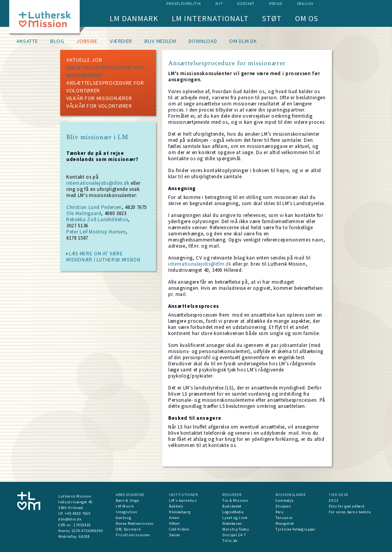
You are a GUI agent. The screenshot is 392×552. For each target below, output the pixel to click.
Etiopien (283, 506)
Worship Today (236, 529)
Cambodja (285, 500)
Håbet (174, 523)
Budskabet (232, 506)
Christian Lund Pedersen (94, 207)
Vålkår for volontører (99, 106)
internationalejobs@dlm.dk (98, 183)
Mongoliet (285, 523)
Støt (272, 18)
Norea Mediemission (135, 523)
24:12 (334, 500)
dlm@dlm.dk (70, 519)
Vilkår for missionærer (99, 98)
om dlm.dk (243, 41)
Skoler (175, 535)
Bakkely (176, 506)
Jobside (87, 41)
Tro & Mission (235, 500)
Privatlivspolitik (184, 4)
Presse (276, 4)
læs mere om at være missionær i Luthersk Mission (103, 257)
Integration (126, 512)
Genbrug (124, 518)
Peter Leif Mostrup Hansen (96, 232)
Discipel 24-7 (234, 535)
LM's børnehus (183, 500)
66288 (84, 536)
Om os (307, 18)
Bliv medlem (160, 41)
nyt (219, 4)
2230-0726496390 (88, 531)
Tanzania (284, 518)
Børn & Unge (127, 500)
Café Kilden (179, 529)
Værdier (121, 41)
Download (203, 41)
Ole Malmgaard (84, 213)
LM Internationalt (210, 18)
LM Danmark (134, 18)
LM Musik (125, 506)
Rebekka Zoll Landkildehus (97, 219)
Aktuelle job (84, 60)
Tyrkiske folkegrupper (296, 529)
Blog (57, 41)
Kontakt (246, 4)
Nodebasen (232, 523)
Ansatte (27, 41)
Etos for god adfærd (347, 506)
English (305, 4)
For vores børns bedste (350, 512)
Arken (174, 518)
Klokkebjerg (180, 512)
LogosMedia (233, 512)
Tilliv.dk (230, 541)
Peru (280, 512)
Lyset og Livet (235, 518)
